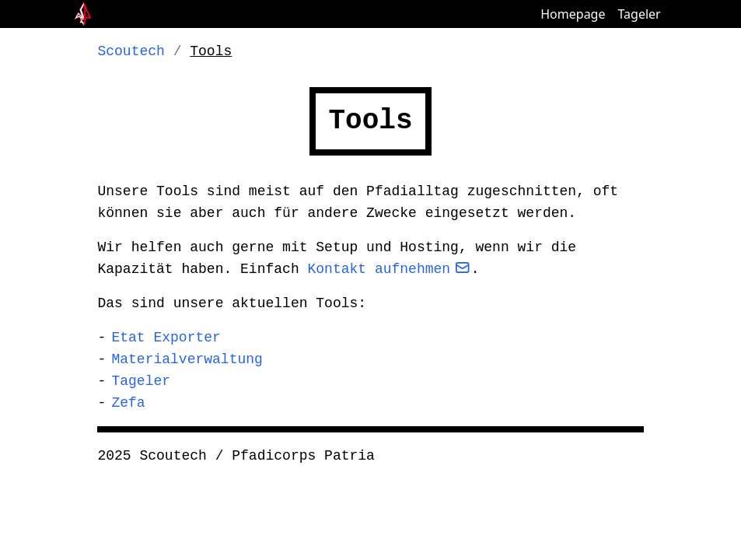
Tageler (639, 14)
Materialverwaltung (187, 359)
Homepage (573, 14)
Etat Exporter (166, 338)
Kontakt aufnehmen (379, 269)
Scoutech (131, 51)
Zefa (128, 403)
